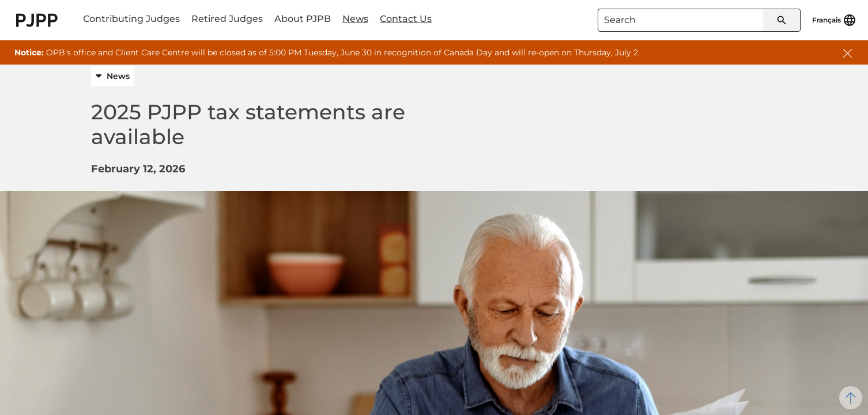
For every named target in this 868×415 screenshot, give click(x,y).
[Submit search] (782, 20)
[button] (848, 52)
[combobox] (699, 20)
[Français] (834, 20)
